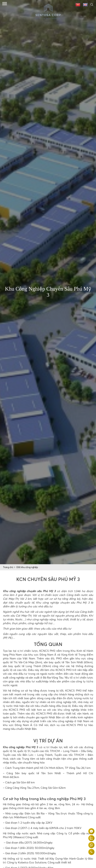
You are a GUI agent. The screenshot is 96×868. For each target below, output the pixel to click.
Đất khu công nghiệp (27, 567)
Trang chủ (8, 567)
